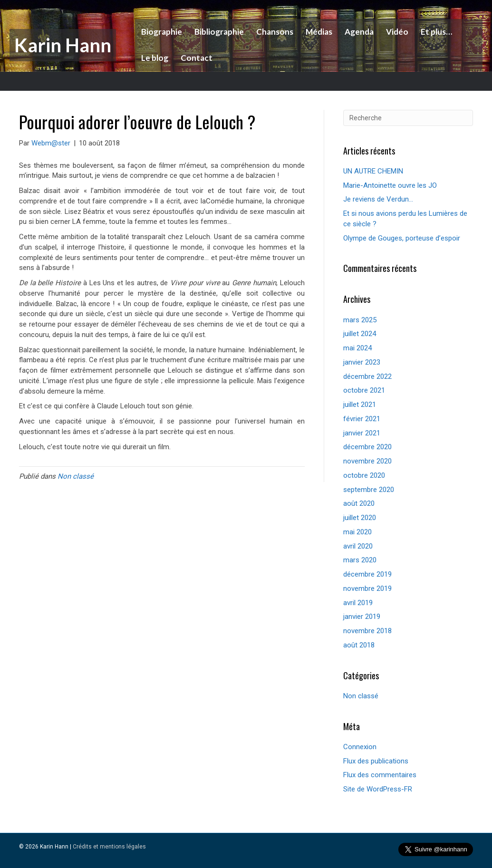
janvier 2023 (362, 362)
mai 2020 (357, 532)
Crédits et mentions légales (109, 847)
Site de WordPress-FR (378, 789)
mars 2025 (360, 320)
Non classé (76, 476)
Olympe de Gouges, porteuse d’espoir (402, 238)
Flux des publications (376, 761)
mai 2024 (357, 348)
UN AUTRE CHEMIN (373, 171)
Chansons (273, 32)
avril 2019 (358, 603)
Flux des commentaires (380, 775)
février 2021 (362, 419)
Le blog (153, 58)
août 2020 (359, 503)
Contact (195, 58)
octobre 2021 (364, 390)
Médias (318, 32)
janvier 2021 (362, 433)
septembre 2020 (369, 490)
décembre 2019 (367, 574)
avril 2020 (358, 546)
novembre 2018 (367, 631)
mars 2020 (360, 560)
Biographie (160, 32)
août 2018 (359, 645)
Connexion (360, 747)
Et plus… (435, 32)
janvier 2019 (362, 617)
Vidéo (396, 32)
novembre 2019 (367, 588)
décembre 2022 (367, 376)
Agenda (358, 32)
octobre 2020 (364, 475)
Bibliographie (218, 32)
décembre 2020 (367, 447)
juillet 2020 (360, 518)
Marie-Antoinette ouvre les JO (390, 185)
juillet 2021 (360, 405)
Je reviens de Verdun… (378, 199)
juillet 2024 (360, 334)
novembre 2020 (367, 461)
